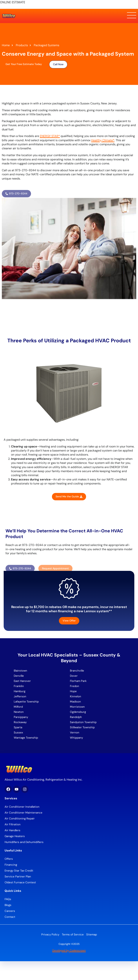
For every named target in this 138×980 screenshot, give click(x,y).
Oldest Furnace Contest (20, 882)
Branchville (77, 671)
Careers (10, 911)
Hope (73, 691)
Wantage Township (26, 738)
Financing (11, 865)
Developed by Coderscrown (69, 950)
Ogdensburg (78, 712)
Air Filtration (13, 824)
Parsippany (21, 717)
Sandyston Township (83, 722)
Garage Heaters (15, 836)
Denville (19, 676)
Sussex (18, 733)
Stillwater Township (83, 727)
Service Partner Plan (18, 877)
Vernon (75, 733)
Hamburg (20, 691)
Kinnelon (76, 696)
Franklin (19, 686)
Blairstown (21, 671)
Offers (9, 859)
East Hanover (23, 681)
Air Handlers (12, 830)
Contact (10, 917)
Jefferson (20, 696)
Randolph (76, 717)
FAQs (8, 899)
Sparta (18, 727)
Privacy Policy (50, 935)
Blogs (8, 905)
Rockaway (20, 722)
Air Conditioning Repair (20, 819)
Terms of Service (73, 935)
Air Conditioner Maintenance (23, 813)
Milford (18, 707)
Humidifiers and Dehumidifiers (24, 842)
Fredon (75, 686)
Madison (75, 702)
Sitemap (92, 935)
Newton (19, 712)
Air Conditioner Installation (22, 807)
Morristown (77, 707)
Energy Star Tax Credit (19, 871)
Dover (74, 676)
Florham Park (79, 681)
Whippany (77, 738)
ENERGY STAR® (50, 136)
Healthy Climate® (103, 140)
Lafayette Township (26, 702)
